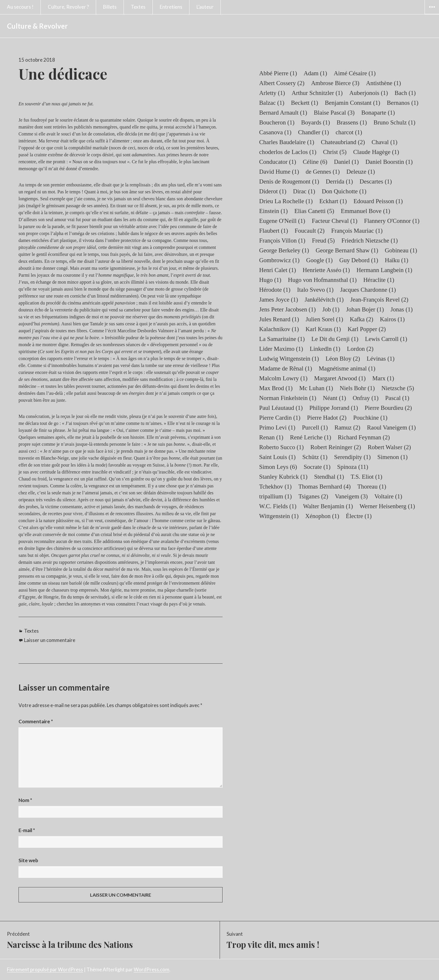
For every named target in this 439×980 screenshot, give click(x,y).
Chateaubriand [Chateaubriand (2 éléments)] (343, 142)
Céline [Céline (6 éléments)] (315, 162)
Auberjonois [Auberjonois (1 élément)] (369, 93)
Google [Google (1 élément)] (319, 260)
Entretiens (171, 7)
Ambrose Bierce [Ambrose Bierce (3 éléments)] (335, 83)
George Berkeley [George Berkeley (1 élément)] (284, 250)
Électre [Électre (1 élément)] (359, 516)
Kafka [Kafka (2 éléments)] (362, 319)
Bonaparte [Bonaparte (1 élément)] (378, 113)
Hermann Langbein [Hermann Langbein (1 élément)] (384, 270)
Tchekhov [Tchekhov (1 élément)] (275, 487)
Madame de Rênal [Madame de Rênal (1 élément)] (286, 368)
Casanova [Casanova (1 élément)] (275, 132)
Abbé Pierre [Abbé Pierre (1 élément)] (278, 73)
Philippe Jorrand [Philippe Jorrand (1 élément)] (334, 408)
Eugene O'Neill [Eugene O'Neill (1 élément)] (282, 221)
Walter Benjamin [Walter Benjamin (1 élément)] (328, 506)
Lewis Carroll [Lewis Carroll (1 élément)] (386, 339)
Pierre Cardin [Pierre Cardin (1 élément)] (280, 418)
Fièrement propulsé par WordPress (45, 969)
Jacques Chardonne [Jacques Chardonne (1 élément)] (368, 290)
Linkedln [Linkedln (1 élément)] (325, 349)
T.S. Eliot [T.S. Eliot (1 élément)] (367, 477)
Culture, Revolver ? (68, 7)
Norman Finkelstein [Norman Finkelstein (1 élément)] (288, 398)
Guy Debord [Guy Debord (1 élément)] (359, 260)
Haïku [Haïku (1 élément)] (397, 260)
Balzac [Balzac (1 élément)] (272, 103)
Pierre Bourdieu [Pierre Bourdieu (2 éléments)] (388, 408)
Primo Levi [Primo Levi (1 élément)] (277, 427)
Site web (28, 860)
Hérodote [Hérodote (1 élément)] (275, 290)
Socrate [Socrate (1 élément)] (317, 467)
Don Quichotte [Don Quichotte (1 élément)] (344, 191)
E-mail (27, 830)
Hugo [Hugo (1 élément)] (270, 280)
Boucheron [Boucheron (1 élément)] (277, 122)
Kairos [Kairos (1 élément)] (392, 319)
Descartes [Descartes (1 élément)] (376, 181)
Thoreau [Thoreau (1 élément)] (372, 487)
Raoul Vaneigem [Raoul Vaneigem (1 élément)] (391, 427)
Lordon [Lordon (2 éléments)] (360, 349)
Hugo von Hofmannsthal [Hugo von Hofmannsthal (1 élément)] (322, 280)
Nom (25, 800)
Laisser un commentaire (50, 640)
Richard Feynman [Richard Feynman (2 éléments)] (364, 437)
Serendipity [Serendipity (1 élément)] (353, 457)
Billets (110, 7)
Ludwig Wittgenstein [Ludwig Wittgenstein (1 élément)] (289, 359)
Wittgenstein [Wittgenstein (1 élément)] (279, 516)
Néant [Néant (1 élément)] (335, 398)
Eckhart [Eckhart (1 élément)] (333, 201)
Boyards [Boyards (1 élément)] (316, 122)
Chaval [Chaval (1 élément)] (384, 142)
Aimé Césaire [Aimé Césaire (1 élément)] (355, 73)
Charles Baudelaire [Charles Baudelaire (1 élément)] (287, 142)
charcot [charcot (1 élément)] (349, 132)
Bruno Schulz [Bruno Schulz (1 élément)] (395, 122)
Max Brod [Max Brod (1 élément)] (276, 388)
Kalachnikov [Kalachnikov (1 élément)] (279, 329)
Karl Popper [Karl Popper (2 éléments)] (367, 329)
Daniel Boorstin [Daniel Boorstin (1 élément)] (389, 162)
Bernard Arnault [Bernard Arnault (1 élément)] (283, 113)
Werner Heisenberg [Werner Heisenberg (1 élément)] (387, 506)
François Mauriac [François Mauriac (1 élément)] (357, 231)
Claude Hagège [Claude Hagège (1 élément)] (376, 152)
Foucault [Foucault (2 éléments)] (309, 231)
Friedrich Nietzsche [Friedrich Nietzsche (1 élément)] (370, 241)
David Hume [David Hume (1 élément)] (279, 172)
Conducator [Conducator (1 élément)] (278, 162)
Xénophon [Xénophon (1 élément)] (322, 516)
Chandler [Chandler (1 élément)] (314, 132)
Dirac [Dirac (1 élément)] (304, 191)
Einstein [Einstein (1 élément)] (274, 211)
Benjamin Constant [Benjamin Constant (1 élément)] (352, 103)
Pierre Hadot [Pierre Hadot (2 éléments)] (327, 418)
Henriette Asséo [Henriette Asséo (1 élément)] (326, 270)
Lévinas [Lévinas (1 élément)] (381, 359)
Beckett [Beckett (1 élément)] (304, 103)
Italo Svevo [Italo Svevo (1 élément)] (315, 290)
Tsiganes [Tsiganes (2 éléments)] (313, 496)
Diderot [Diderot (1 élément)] (273, 191)
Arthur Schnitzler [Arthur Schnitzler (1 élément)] (317, 93)
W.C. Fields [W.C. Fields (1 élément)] (278, 506)
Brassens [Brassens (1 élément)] (352, 122)
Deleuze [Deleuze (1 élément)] (361, 172)
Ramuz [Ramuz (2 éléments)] (347, 427)
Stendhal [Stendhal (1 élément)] (329, 477)
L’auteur (205, 7)
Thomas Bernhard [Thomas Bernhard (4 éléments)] (325, 487)
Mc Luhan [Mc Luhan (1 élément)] (316, 388)
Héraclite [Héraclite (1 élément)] (379, 280)
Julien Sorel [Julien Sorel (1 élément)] (324, 319)
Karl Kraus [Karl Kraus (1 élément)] (323, 329)
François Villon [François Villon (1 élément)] (282, 241)
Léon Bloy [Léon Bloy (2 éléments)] (343, 359)
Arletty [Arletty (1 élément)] (272, 93)
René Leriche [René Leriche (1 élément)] (311, 437)
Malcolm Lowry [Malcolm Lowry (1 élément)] (283, 378)
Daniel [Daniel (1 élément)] (346, 162)
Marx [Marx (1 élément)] (383, 378)
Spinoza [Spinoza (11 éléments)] (353, 467)
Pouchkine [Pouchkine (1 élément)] (370, 418)
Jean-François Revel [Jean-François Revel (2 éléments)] (379, 300)
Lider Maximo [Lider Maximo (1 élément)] (281, 349)
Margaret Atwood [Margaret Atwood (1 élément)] (340, 378)
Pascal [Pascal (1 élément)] (397, 398)
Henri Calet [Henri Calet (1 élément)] (278, 270)
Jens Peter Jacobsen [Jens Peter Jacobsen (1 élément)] (288, 309)
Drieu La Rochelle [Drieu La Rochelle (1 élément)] (286, 201)
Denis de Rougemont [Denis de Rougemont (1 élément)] (289, 181)
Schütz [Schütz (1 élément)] (315, 457)
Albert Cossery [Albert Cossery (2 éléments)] (282, 83)
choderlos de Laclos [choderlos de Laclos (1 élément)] (288, 152)
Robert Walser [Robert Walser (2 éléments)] (390, 447)
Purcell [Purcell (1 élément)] (315, 427)
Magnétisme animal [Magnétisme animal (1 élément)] (347, 368)
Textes (138, 7)
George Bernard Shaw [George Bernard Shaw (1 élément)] (347, 250)
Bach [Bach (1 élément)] (405, 93)
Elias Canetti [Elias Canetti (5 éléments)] (314, 211)
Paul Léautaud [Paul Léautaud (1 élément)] (281, 408)
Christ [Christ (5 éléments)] (335, 152)
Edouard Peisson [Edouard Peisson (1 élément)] (378, 201)
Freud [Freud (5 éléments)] (323, 241)
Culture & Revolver (37, 26)
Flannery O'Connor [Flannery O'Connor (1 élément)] (392, 221)
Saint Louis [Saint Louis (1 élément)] (278, 457)
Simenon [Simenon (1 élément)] (392, 457)
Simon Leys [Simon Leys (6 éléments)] (278, 467)
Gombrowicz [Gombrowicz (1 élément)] (279, 260)
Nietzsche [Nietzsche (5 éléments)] (398, 388)
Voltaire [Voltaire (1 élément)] (388, 496)
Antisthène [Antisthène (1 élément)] (384, 83)
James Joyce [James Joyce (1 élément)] (279, 300)
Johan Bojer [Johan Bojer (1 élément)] (365, 309)
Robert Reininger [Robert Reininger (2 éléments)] (336, 447)
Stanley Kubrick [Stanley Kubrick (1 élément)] (283, 477)
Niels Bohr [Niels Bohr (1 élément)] (357, 388)
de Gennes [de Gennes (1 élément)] (323, 172)
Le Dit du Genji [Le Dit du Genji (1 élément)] (335, 339)
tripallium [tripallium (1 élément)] (276, 496)
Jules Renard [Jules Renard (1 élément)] (279, 319)
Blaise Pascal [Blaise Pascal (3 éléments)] (334, 113)
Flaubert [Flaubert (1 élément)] (274, 231)
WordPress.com (151, 969)
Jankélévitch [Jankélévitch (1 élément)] (324, 300)
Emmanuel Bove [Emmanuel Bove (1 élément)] (365, 211)
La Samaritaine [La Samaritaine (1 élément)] (282, 339)
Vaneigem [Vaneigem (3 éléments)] (351, 496)
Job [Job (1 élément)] (331, 309)
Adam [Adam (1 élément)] (315, 73)
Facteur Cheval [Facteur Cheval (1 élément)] (335, 221)
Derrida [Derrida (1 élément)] (339, 181)
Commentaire (36, 721)
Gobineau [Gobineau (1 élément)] (401, 250)
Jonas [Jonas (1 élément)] (402, 309)
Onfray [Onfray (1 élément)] (366, 398)
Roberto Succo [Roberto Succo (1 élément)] (282, 447)
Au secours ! (20, 7)
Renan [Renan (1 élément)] (271, 437)
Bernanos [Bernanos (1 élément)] (403, 103)
